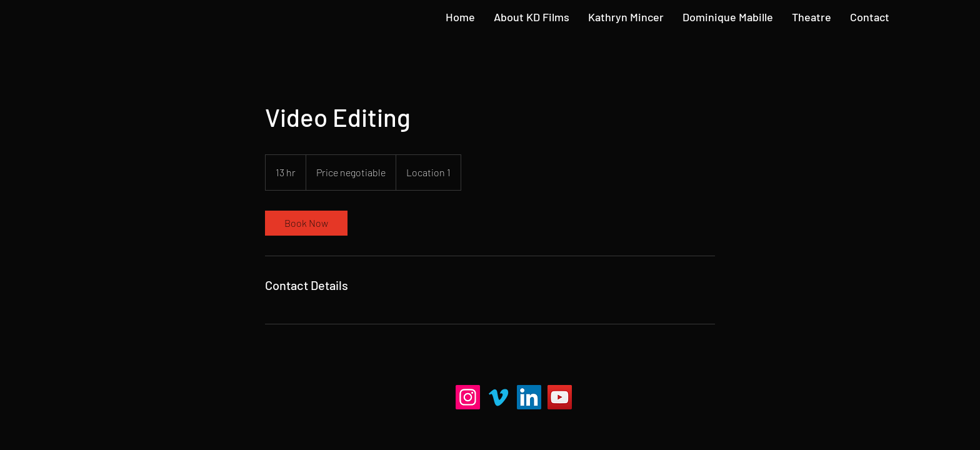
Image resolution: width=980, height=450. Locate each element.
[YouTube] (560, 397)
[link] (306, 223)
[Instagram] (468, 397)
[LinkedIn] (529, 397)
